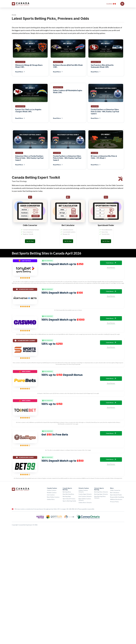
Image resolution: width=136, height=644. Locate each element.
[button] (111, 4)
